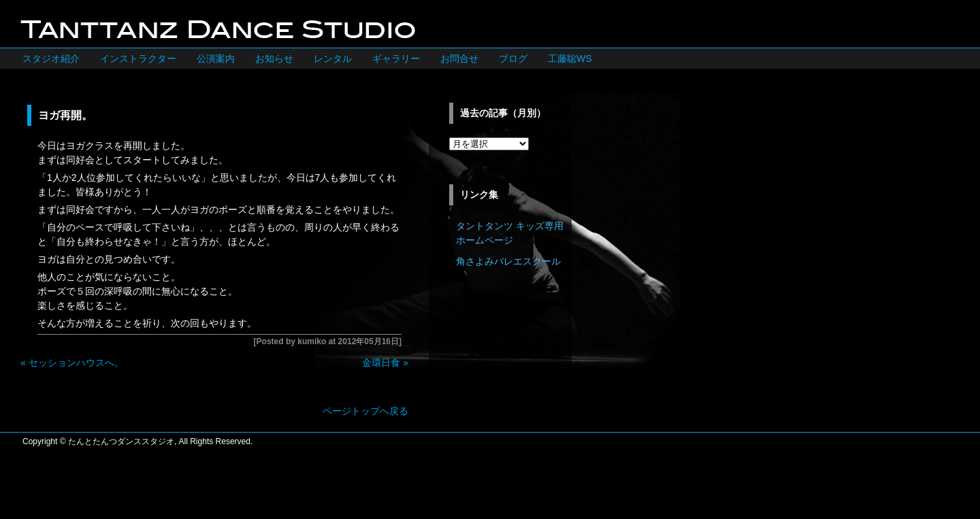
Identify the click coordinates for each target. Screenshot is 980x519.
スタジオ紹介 (51, 58)
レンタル (333, 58)
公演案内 (216, 58)
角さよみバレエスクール (508, 261)
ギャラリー (396, 58)
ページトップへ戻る (365, 411)
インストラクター (138, 58)
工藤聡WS (570, 58)
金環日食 (381, 363)
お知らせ (274, 58)
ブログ (513, 58)
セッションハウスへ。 (76, 363)
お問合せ (459, 58)
